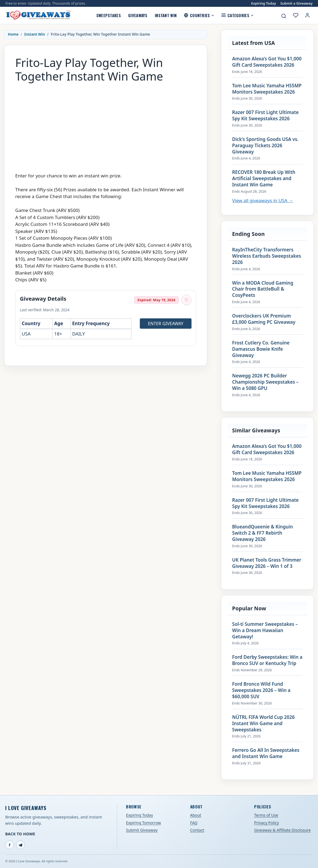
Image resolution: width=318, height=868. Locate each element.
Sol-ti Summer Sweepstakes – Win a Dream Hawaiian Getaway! (265, 630)
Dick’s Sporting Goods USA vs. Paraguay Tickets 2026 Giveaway (265, 146)
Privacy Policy (266, 823)
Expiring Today (263, 3)
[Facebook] (10, 845)
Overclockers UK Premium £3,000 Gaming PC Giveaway (264, 319)
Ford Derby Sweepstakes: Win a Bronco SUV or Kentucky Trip (267, 660)
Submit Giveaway (142, 830)
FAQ (194, 823)
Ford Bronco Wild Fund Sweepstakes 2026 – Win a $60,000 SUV (261, 690)
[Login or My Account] (307, 15)
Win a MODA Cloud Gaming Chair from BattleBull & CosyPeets (263, 289)
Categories (237, 15)
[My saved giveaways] (296, 15)
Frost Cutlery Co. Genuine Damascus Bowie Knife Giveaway (261, 349)
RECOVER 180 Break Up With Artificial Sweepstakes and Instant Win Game (264, 178)
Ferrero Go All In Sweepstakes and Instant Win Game (266, 753)
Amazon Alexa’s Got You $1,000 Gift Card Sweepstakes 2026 (267, 62)
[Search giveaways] (284, 16)
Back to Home (20, 834)
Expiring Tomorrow (143, 823)
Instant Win (166, 15)
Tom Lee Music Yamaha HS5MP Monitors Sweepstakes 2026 (267, 89)
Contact (197, 830)
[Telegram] (20, 845)
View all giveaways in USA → (263, 200)
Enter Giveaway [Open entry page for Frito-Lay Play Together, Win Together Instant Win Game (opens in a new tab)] (166, 324)
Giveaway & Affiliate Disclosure (282, 830)
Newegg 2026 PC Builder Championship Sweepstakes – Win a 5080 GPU (265, 382)
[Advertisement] (106, 125)
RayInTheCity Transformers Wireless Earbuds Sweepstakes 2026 (266, 256)
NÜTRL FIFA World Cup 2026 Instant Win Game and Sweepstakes (263, 724)
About (196, 815)
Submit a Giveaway (297, 3)
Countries (199, 15)
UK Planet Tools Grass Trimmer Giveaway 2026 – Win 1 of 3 (267, 563)
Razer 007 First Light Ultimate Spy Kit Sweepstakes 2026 (265, 116)
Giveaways (138, 15)
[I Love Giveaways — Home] (38, 15)
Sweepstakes (109, 15)
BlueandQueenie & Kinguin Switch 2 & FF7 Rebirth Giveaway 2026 (262, 533)
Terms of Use (266, 815)
